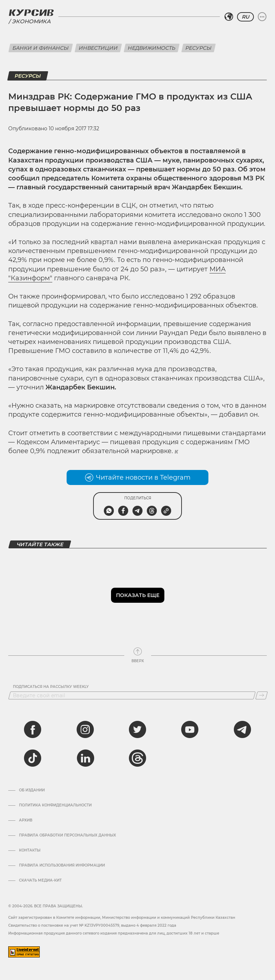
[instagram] (85, 729)
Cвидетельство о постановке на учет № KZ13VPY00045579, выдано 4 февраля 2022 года (92, 925)
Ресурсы (199, 48)
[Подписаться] (262, 695)
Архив (26, 820)
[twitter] (137, 729)
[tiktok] (33, 758)
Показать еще (138, 595)
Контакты (30, 850)
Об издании (32, 790)
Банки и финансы (41, 48)
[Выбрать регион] (229, 17)
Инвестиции (98, 48)
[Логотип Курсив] (31, 13)
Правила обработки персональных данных (67, 835)
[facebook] (33, 729)
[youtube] (190, 729)
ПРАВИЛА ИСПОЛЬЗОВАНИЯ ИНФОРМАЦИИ (62, 865)
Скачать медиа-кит (40, 880)
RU (245, 17)
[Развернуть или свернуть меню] (262, 17)
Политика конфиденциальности (55, 805)
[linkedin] (85, 758)
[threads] (137, 758)
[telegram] (242, 729)
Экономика (31, 21)
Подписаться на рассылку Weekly (51, 687)
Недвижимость (152, 48)
